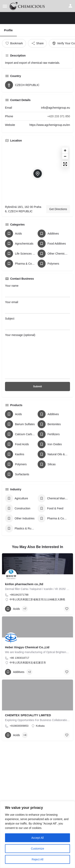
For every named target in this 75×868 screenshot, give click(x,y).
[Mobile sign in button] (70, 6)
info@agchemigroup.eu (55, 108)
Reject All (37, 859)
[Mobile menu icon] (5, 6)
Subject (37, 323)
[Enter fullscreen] (65, 164)
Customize (37, 849)
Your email (37, 307)
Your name (37, 291)
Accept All (37, 838)
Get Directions (58, 209)
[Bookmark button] (67, 609)
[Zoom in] (65, 150)
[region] (37, 835)
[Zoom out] (65, 156)
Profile (8, 30)
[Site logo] (28, 6)
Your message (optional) (37, 356)
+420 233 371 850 (59, 116)
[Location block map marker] (38, 174)
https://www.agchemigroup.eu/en (50, 125)
